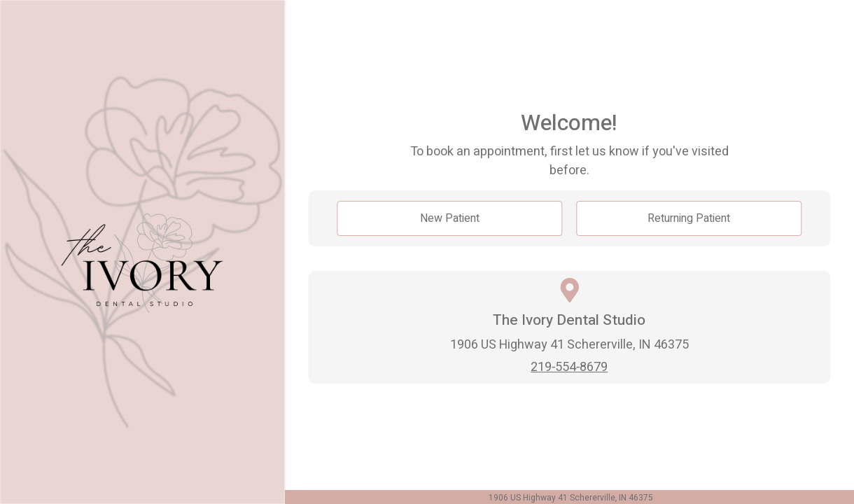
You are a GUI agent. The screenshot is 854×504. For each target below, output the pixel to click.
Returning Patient (689, 218)
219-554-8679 (569, 367)
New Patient (450, 218)
